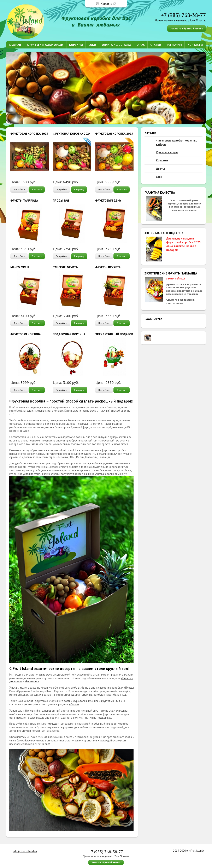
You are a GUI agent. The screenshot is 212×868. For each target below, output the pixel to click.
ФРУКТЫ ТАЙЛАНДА (24, 201)
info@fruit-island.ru (25, 851)
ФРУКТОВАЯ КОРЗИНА (25, 334)
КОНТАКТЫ (195, 45)
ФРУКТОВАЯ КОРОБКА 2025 (114, 134)
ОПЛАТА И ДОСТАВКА (116, 45)
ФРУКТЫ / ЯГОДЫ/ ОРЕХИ (45, 45)
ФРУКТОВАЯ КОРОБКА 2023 (29, 134)
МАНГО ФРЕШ (20, 267)
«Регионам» (32, 681)
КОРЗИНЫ (76, 45)
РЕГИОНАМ (174, 45)
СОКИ (92, 45)
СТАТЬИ (156, 45)
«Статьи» (74, 704)
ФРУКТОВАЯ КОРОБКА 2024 (72, 134)
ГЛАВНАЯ (15, 45)
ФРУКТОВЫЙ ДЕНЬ (108, 201)
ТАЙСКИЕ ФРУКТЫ (66, 267)
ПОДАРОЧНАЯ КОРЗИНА (69, 334)
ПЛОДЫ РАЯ (61, 201)
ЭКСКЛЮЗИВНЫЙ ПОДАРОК (114, 334)
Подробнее (19, 190)
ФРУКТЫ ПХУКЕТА (108, 267)
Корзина (107, 4)
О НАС (141, 45)
